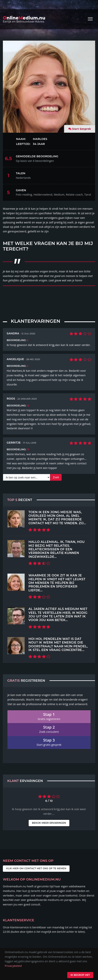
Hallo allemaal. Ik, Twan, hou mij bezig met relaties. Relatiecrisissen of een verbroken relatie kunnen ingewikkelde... (57, 549)
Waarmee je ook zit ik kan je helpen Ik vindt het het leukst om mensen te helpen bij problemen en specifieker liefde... (57, 583)
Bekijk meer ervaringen (49, 823)
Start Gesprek (81, 129)
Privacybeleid (13, 966)
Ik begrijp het (80, 975)
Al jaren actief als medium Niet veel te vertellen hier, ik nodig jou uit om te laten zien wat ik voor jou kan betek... (58, 614)
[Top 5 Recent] (16, 519)
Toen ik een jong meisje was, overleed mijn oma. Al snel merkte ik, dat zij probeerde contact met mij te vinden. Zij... (57, 518)
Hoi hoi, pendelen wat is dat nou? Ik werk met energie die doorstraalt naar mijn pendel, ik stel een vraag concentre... (58, 644)
